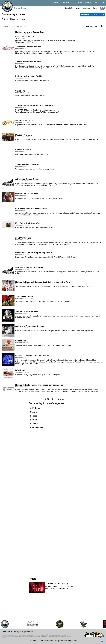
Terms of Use (7, 632)
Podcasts (56, 3)
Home (5, 19)
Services (78, 8)
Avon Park (20, 8)
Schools (34, 424)
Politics (34, 416)
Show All (61, 399)
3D (74, 3)
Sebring (95, 8)
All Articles (35, 408)
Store (80, 3)
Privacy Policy (19, 632)
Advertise (88, 3)
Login (103, 3)
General (34, 412)
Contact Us (29, 632)
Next (53, 399)
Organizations (86, 8)
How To (34, 420)
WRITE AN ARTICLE (93, 15)
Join (96, 3)
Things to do (69, 8)
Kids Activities (37, 428)
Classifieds (66, 3)
